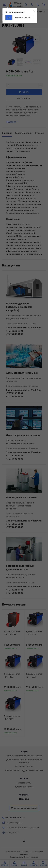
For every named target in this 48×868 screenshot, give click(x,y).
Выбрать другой (23, 18)
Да (9, 18)
